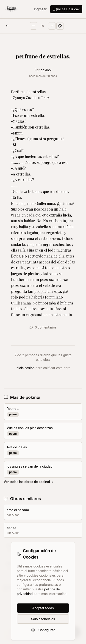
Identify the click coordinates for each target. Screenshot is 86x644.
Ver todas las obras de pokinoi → (29, 482)
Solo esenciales (43, 619)
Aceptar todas (43, 608)
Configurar (43, 630)
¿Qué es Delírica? (66, 9)
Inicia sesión (25, 368)
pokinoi (46, 70)
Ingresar (40, 9)
